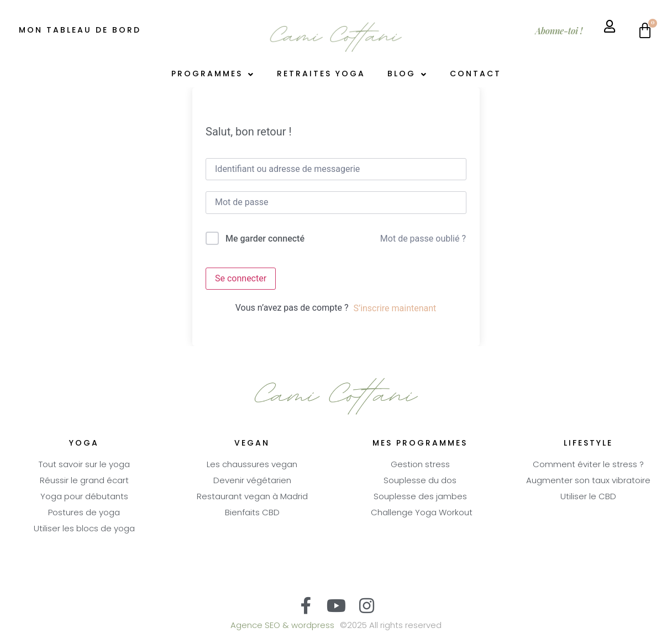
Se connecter (241, 278)
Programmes (213, 75)
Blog (408, 75)
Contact (476, 74)
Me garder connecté (265, 239)
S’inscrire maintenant (395, 308)
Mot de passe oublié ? (423, 239)
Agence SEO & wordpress (282, 626)
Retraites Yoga (321, 74)
